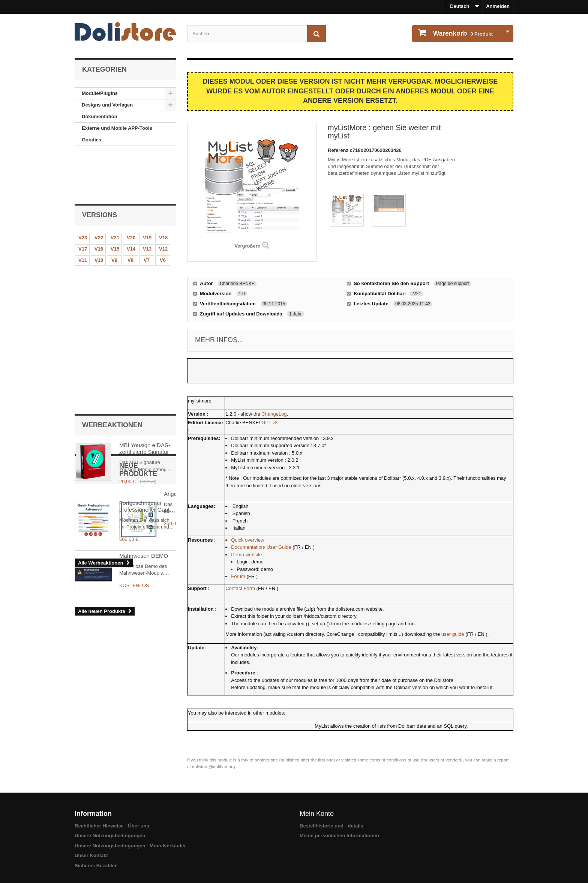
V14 (131, 202)
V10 (99, 214)
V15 (115, 202)
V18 (163, 191)
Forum (238, 576)
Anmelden (498, 6)
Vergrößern (247, 246)
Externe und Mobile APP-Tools (117, 128)
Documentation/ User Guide (261, 547)
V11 (83, 214)
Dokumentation (100, 116)
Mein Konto (317, 814)
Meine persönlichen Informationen (339, 836)
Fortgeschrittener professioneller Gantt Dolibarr (145, 324)
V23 (83, 191)
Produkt (462, 33)
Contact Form (240, 588)
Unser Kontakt (91, 855)
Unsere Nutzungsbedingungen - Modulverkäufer (130, 846)
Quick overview (247, 540)
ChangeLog (274, 414)
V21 (115, 191)
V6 (163, 214)
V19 (147, 191)
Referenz (339, 150)
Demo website (246, 555)
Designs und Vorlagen (107, 105)
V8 (130, 214)
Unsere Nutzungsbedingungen (110, 836)
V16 (99, 202)
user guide (453, 634)
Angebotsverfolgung (144, 428)
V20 (131, 191)
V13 (147, 202)
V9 (114, 214)
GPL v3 (269, 423)
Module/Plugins (100, 93)
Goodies (91, 140)
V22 (99, 191)
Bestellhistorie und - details (331, 826)
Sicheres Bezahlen (96, 866)
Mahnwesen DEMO (144, 481)
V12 (163, 202)
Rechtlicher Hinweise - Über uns (112, 826)
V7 (147, 214)
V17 (83, 202)
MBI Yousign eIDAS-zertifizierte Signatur (145, 266)
